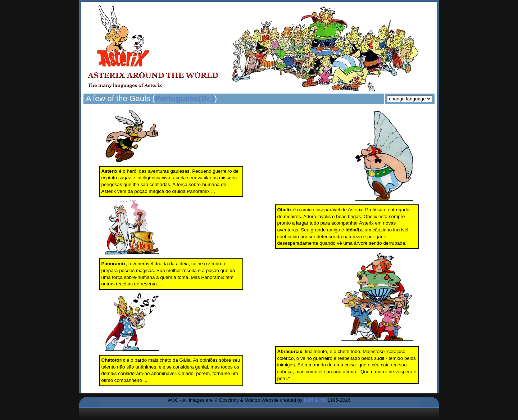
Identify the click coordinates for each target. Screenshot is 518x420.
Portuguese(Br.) (185, 98)
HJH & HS (315, 400)
